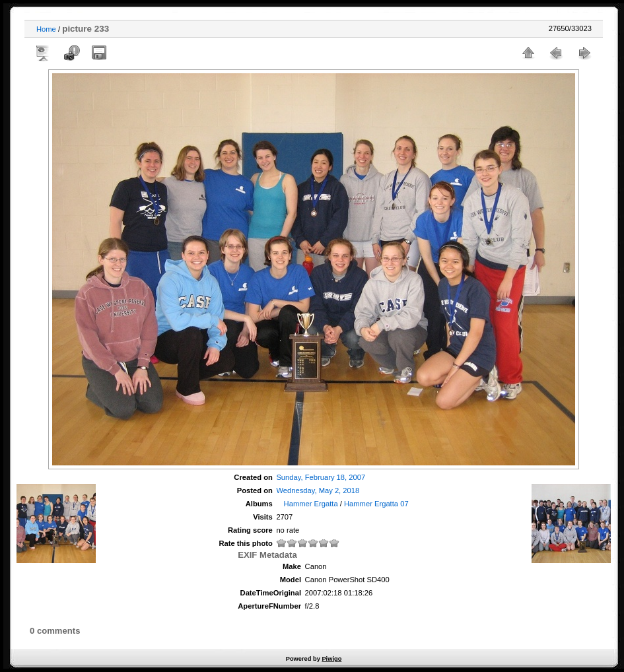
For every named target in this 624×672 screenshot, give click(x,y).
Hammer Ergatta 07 (376, 504)
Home (46, 29)
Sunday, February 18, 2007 (321, 477)
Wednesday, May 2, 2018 (318, 490)
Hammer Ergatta (311, 504)
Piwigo (331, 659)
